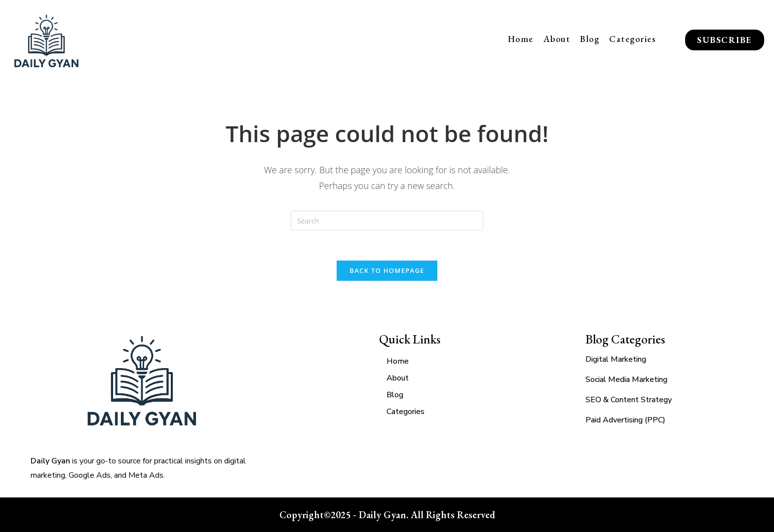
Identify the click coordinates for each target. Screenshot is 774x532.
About (557, 39)
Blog (590, 39)
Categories (632, 39)
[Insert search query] (387, 221)
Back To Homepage (387, 270)
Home (521, 39)
